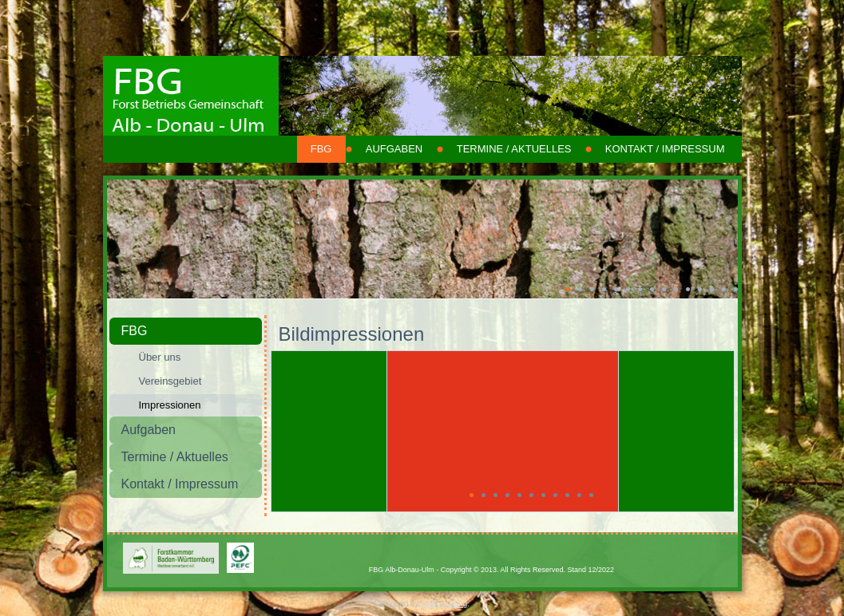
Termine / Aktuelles (514, 149)
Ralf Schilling (444, 604)
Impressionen (170, 405)
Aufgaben (394, 149)
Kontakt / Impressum (665, 149)
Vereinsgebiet (170, 381)
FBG (321, 149)
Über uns (160, 357)
